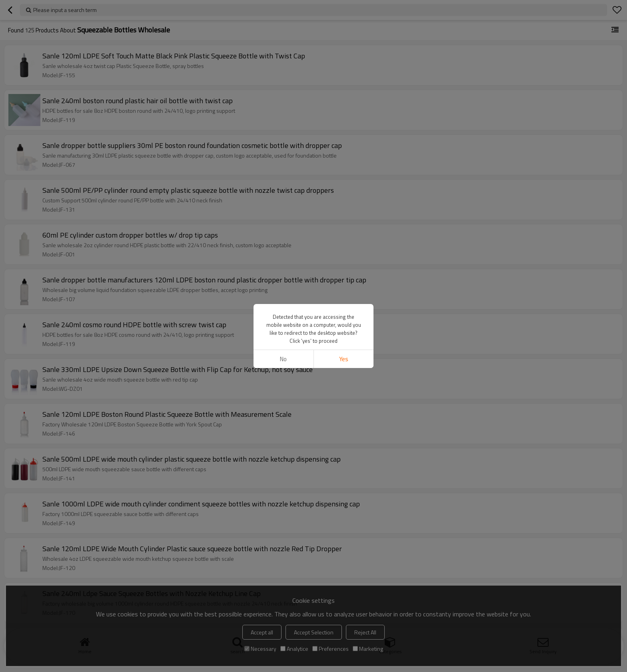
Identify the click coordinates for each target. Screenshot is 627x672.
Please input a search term (65, 10)
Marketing (368, 649)
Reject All (365, 632)
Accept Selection (314, 632)
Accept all (262, 632)
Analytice (294, 649)
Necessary (260, 649)
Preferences (330, 649)
